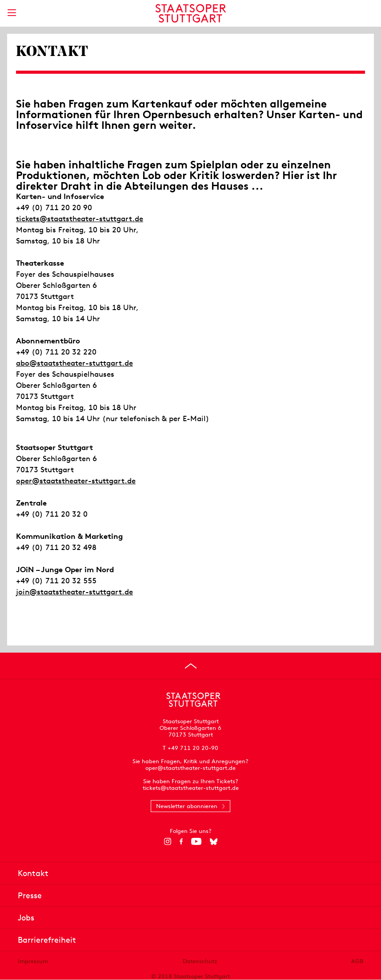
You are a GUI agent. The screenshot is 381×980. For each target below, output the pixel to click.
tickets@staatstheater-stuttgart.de (80, 219)
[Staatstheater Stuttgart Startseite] (190, 13)
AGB (357, 961)
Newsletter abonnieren (187, 806)
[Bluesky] (214, 841)
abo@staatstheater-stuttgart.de (74, 363)
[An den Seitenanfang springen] (191, 666)
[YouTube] (196, 841)
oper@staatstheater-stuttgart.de (76, 481)
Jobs (26, 918)
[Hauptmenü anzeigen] (12, 13)
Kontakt (33, 873)
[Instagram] (167, 841)
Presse (30, 895)
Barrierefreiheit (47, 940)
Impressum (33, 961)
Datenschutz (200, 961)
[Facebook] (181, 841)
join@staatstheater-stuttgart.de (74, 592)
